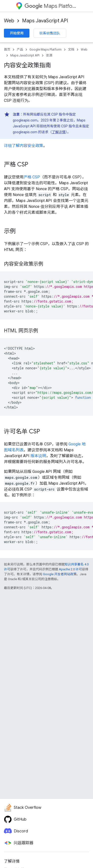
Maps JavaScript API (45, 21)
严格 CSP (32, 177)
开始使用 (17, 33)
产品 (20, 49)
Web (9, 21)
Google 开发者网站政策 (60, 574)
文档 (71, 49)
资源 (49, 55)
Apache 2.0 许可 (70, 569)
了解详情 (59, 132)
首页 (7, 49)
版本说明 (38, 456)
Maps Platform (51, 6)
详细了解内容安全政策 (24, 146)
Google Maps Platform (46, 49)
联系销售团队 (50, 33)
